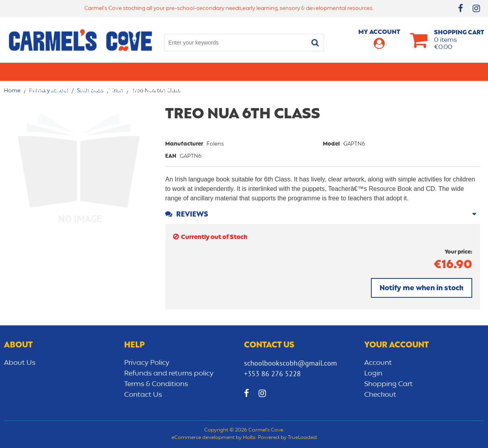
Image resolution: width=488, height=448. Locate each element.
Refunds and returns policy (169, 373)
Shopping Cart (388, 384)
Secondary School (110, 71)
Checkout (380, 395)
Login (373, 373)
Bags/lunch (272, 71)
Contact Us (143, 395)
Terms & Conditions (156, 384)
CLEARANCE (450, 71)
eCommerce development (203, 438)
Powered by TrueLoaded (287, 438)
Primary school (47, 71)
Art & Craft (229, 71)
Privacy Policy (147, 363)
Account (378, 363)
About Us (20, 363)
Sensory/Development (390, 71)
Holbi (249, 438)
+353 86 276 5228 (272, 374)
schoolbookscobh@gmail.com (291, 363)
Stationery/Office (175, 71)
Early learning (322, 71)
